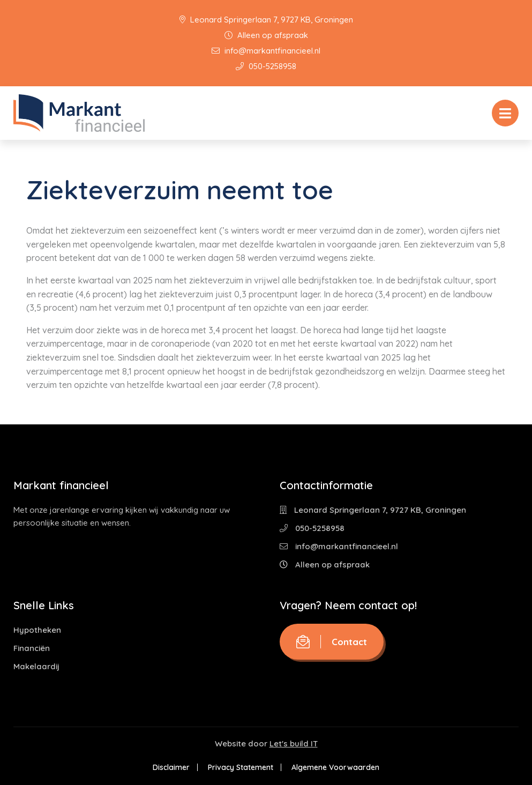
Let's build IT (294, 743)
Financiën (32, 648)
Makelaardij (36, 666)
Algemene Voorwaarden (335, 767)
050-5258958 (266, 66)
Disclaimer (171, 767)
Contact (332, 642)
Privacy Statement (241, 767)
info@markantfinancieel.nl (266, 51)
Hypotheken (37, 630)
